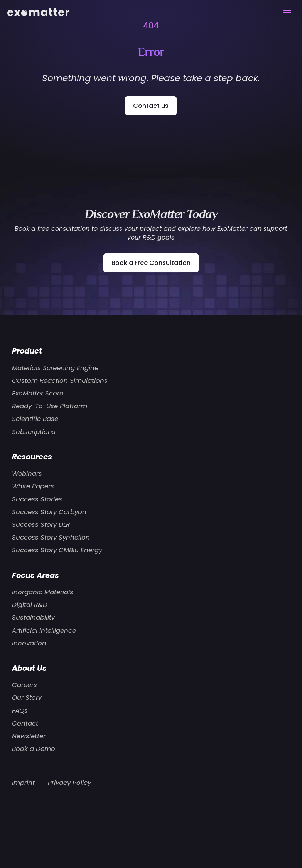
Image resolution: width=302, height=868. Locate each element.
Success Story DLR (41, 524)
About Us (29, 668)
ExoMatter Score (38, 393)
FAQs (20, 710)
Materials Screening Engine (55, 368)
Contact (25, 723)
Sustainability (33, 617)
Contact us (151, 106)
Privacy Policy (69, 783)
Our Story (27, 697)
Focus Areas (35, 575)
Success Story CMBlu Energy (57, 550)
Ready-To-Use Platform (50, 406)
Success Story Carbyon (49, 512)
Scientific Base (35, 419)
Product (27, 351)
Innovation (29, 643)
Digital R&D (30, 605)
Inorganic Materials (43, 592)
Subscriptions (34, 432)
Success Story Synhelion (51, 537)
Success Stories (37, 499)
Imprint (23, 783)
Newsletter (29, 736)
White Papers (33, 486)
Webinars (27, 473)
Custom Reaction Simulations (60, 380)
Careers (24, 685)
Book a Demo (34, 749)
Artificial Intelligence (44, 630)
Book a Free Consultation (151, 263)
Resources (32, 457)
